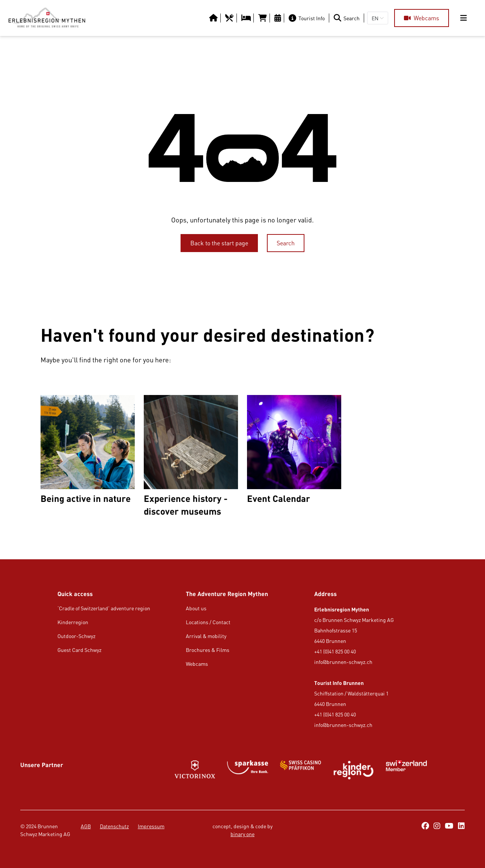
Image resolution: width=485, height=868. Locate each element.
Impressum (151, 826)
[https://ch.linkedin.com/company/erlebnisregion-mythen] (461, 826)
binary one (242, 834)
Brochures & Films (208, 650)
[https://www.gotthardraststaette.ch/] (248, 770)
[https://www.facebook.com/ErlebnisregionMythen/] (425, 826)
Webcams (197, 664)
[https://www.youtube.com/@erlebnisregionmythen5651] (449, 826)
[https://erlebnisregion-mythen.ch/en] (47, 18)
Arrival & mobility (206, 636)
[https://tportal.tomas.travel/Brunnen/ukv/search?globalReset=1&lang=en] (263, 18)
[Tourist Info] (308, 18)
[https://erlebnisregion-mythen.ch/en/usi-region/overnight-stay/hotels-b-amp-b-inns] (247, 18)
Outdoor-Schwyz (76, 636)
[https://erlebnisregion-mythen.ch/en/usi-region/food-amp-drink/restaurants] (230, 18)
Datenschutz (114, 826)
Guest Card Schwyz (79, 650)
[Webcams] (422, 18)
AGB (86, 826)
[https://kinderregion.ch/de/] (353, 770)
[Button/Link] (214, 18)
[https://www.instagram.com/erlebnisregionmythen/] (437, 826)
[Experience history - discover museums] (191, 456)
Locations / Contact (208, 622)
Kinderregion (73, 622)
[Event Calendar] (294, 456)
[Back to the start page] (219, 243)
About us (196, 608)
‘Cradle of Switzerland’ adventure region (104, 608)
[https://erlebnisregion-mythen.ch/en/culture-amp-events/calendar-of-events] (279, 18)
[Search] (348, 18)
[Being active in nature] (88, 456)
